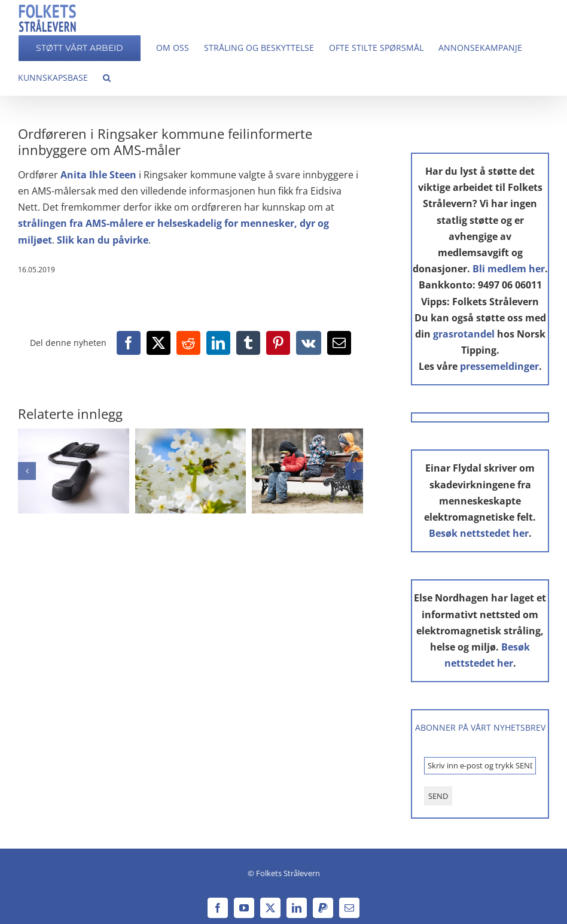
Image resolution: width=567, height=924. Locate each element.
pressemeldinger (499, 366)
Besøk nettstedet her (479, 533)
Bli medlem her (509, 269)
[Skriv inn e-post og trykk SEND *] (480, 766)
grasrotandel (464, 334)
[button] (107, 78)
